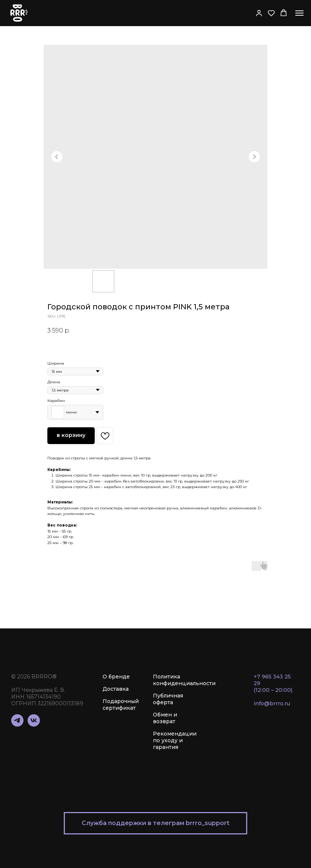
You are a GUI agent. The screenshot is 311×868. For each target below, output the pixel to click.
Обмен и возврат (165, 718)
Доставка (116, 689)
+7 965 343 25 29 (272, 680)
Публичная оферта (168, 699)
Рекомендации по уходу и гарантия (175, 740)
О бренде (116, 677)
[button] (259, 13)
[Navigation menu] (299, 13)
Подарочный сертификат (121, 705)
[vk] (34, 725)
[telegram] (17, 725)
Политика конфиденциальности (184, 680)
